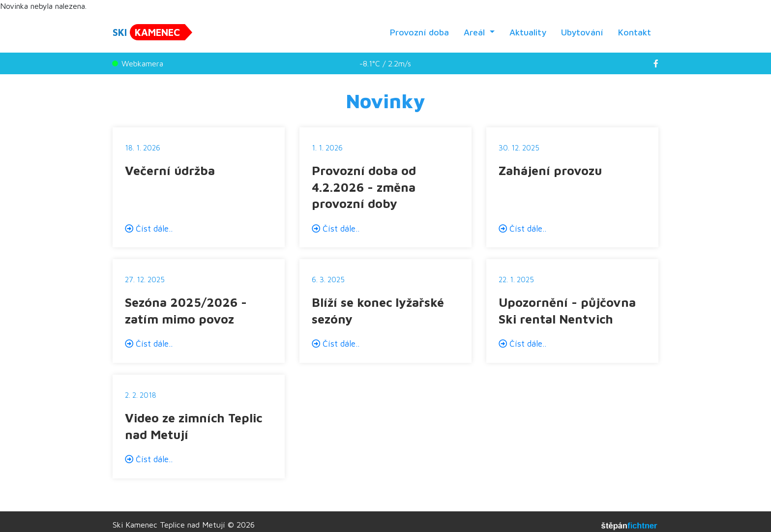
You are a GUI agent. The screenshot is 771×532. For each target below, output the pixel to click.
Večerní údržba (170, 170)
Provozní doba (419, 32)
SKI (149, 32)
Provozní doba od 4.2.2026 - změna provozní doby (364, 187)
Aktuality (528, 32)
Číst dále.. (149, 229)
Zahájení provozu (550, 170)
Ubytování (582, 32)
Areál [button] (475, 32)
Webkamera (138, 63)
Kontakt (635, 32)
